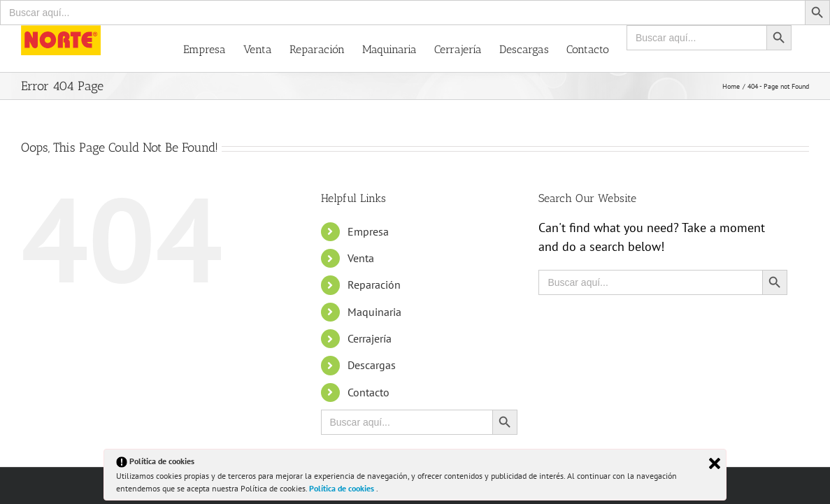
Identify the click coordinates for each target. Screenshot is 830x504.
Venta (361, 258)
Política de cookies (343, 488)
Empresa (368, 231)
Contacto (369, 392)
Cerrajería (370, 338)
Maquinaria (374, 312)
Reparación (374, 285)
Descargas (372, 365)
